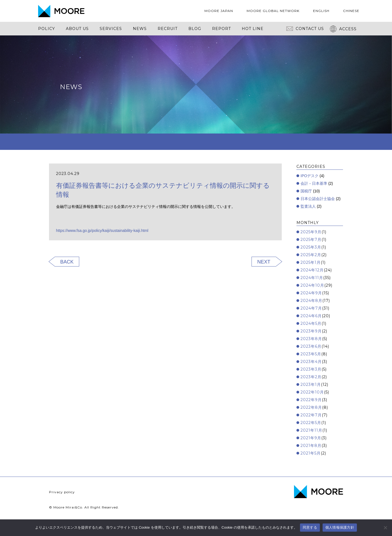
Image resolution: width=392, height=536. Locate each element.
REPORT (221, 29)
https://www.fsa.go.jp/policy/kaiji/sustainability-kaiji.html (102, 231)
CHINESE (351, 11)
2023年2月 (311, 377)
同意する (310, 527)
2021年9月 (311, 438)
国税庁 (306, 191)
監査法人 (308, 206)
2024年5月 (311, 323)
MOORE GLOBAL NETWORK (273, 11)
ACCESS (343, 29)
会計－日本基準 (314, 183)
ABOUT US (77, 29)
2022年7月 (311, 415)
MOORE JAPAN (219, 11)
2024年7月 (311, 308)
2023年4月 (311, 362)
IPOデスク (310, 176)
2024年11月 (312, 278)
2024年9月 (311, 293)
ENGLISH (321, 11)
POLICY (47, 29)
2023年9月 (311, 331)
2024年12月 (312, 270)
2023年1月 (311, 384)
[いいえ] (385, 528)
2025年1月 (311, 262)
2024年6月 (311, 316)
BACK (67, 262)
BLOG (195, 29)
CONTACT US (305, 29)
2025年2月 (311, 255)
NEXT (264, 262)
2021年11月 (311, 430)
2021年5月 (311, 453)
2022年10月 (312, 392)
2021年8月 (311, 446)
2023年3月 (311, 369)
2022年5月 (311, 423)
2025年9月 (311, 232)
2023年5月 (311, 354)
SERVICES (111, 29)
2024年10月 (312, 285)
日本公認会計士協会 (318, 199)
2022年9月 (311, 400)
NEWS (140, 29)
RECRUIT (168, 29)
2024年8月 (311, 301)
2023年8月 (311, 339)
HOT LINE (253, 29)
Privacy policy (62, 492)
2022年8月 (311, 407)
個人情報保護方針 (340, 527)
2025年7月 (311, 240)
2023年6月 (311, 346)
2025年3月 (311, 247)
